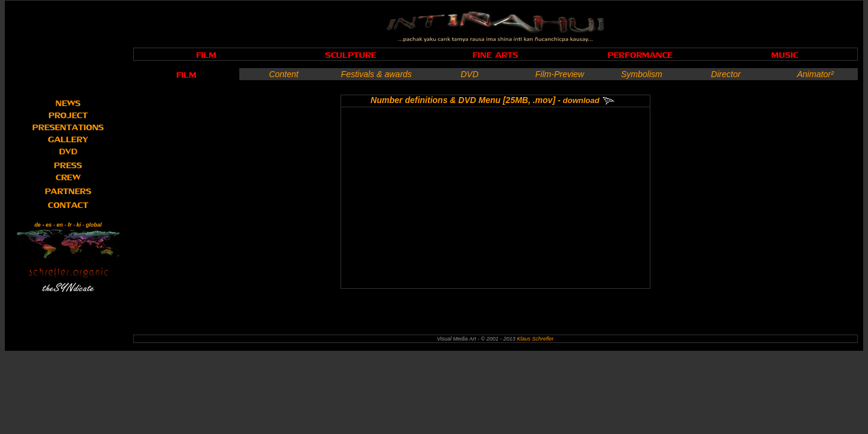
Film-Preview (560, 74)
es (49, 225)
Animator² (815, 74)
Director (726, 74)
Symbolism (641, 74)
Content (284, 74)
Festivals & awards (376, 74)
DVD (470, 74)
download (581, 100)
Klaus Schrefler (535, 339)
